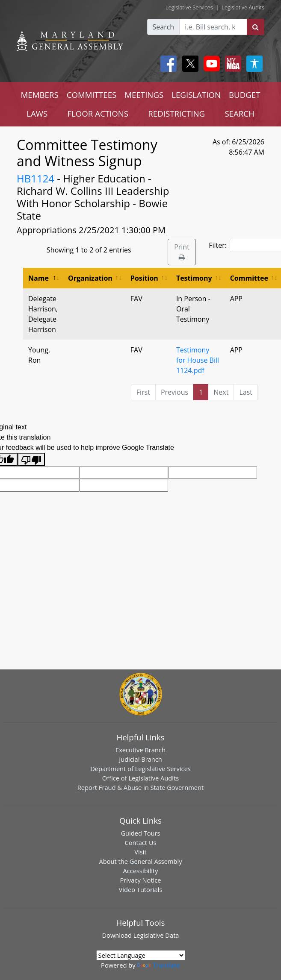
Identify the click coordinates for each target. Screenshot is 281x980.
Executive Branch (140, 750)
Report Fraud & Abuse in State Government (140, 787)
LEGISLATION (196, 95)
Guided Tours (140, 833)
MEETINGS (144, 95)
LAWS (37, 113)
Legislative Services (189, 7)
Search (164, 27)
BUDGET (244, 95)
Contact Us (140, 842)
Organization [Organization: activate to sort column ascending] (90, 278)
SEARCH (239, 113)
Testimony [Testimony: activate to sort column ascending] (194, 278)
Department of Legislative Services (140, 769)
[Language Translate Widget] (141, 955)
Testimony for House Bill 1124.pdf (198, 360)
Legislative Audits (243, 7)
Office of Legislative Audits (140, 778)
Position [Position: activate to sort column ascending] (144, 278)
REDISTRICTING (176, 113)
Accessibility (141, 871)
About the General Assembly (140, 861)
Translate (158, 965)
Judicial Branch (140, 759)
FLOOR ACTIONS (98, 113)
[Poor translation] (31, 459)
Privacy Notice (140, 880)
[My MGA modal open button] (231, 64)
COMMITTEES (92, 95)
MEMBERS (40, 95)
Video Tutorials (141, 889)
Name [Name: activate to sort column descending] (38, 278)
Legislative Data (156, 935)
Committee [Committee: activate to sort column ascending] (249, 278)
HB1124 (35, 178)
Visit (140, 852)
